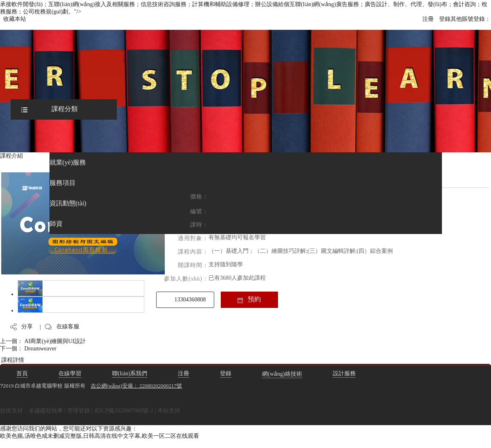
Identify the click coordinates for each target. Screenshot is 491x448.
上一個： (12, 341)
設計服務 (344, 373)
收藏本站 (15, 19)
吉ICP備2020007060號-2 (124, 411)
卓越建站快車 (46, 411)
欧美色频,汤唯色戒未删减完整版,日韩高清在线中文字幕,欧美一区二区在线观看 (100, 436)
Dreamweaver (41, 349)
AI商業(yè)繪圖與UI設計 (55, 341)
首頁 (22, 373)
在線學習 (70, 373)
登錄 (445, 19)
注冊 (428, 19)
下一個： (12, 349)
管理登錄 (78, 411)
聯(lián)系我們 (130, 373)
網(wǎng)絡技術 (282, 374)
